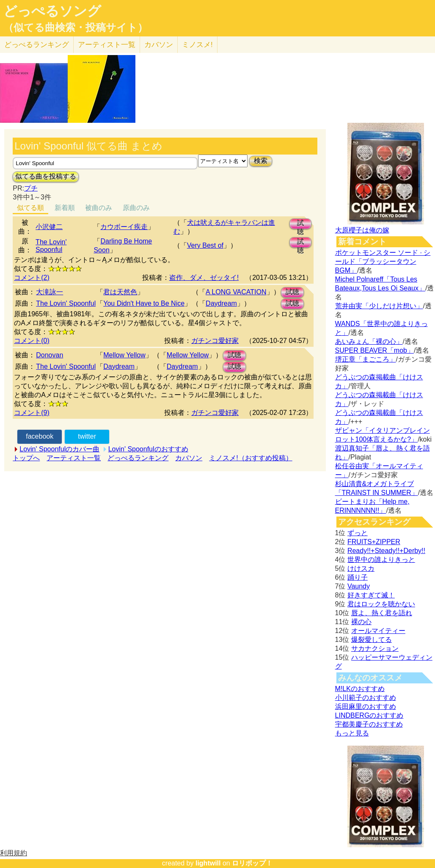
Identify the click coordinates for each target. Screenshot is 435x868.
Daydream (221, 303)
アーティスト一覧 (74, 458)
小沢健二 (49, 227)
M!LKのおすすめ (360, 689)
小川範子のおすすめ (366, 698)
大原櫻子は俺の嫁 (362, 230)
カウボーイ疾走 (124, 227)
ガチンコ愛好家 (215, 341)
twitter (87, 436)
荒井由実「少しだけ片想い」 (379, 306)
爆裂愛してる (372, 640)
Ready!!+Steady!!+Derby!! (386, 551)
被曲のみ (99, 208)
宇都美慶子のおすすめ (369, 724)
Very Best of (205, 245)
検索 (261, 161)
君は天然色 (120, 292)
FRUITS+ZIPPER (374, 542)
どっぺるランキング (138, 458)
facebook (40, 436)
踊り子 (358, 577)
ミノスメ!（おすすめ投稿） (251, 458)
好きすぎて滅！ (371, 595)
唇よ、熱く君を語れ (382, 613)
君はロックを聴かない (381, 604)
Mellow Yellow (124, 355)
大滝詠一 (50, 292)
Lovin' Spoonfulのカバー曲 (59, 449)
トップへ (26, 458)
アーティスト (107, 45)
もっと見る (352, 733)
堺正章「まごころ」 (366, 359)
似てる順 (30, 208)
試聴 (300, 224)
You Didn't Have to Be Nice (144, 303)
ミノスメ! (197, 45)
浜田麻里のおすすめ (366, 706)
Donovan (50, 355)
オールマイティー (378, 631)
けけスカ (361, 568)
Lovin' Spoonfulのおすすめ (148, 449)
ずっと (358, 533)
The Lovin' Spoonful (51, 246)
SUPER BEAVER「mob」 (374, 350)
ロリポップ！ (252, 863)
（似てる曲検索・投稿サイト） (76, 28)
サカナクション (375, 648)
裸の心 (361, 622)
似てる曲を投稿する (46, 176)
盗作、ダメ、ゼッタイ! (204, 278)
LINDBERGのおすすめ (369, 715)
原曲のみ (136, 208)
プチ (31, 188)
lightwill (208, 863)
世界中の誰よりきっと (381, 560)
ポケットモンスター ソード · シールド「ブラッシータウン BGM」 (383, 261)
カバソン (159, 45)
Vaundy (359, 586)
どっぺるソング (52, 11)
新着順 (65, 208)
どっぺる (37, 45)
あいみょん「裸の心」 (369, 341)
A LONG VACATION (236, 292)
